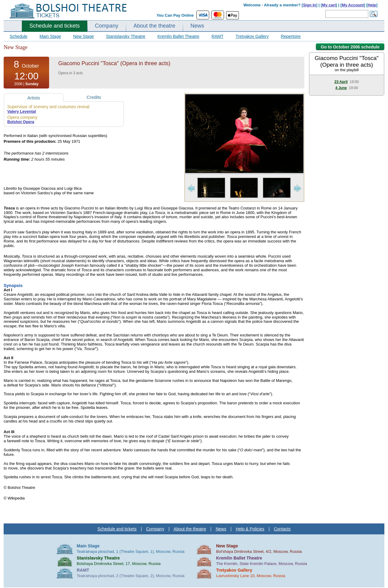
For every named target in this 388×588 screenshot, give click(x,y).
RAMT (218, 36)
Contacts (282, 529)
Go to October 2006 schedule (350, 47)
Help (372, 5)
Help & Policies (250, 529)
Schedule (18, 36)
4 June (341, 88)
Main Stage (50, 36)
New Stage (83, 36)
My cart (329, 5)
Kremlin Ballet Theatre (178, 36)
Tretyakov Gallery (252, 36)
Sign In (309, 5)
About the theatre (154, 26)
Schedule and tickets (55, 26)
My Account (353, 5)
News (197, 26)
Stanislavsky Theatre (126, 36)
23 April (341, 82)
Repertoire (291, 36)
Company (107, 26)
